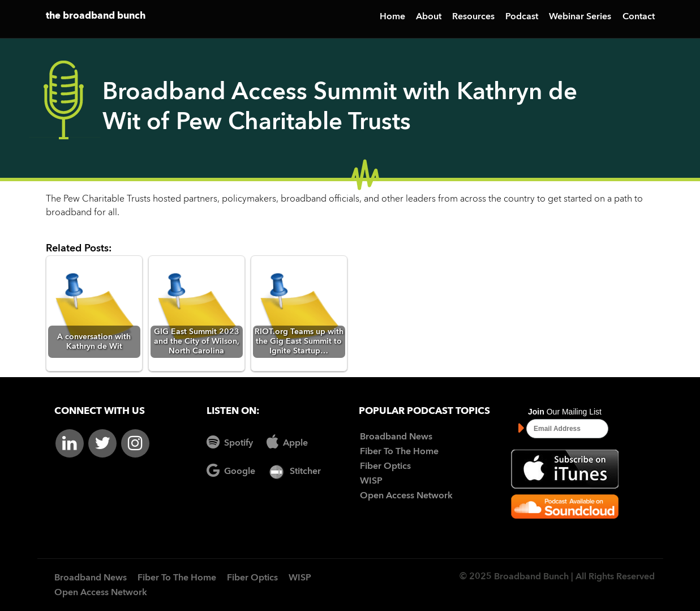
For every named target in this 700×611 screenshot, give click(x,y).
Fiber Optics (385, 467)
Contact (639, 17)
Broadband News (396, 437)
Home (392, 17)
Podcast (522, 17)
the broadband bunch (96, 16)
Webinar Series (580, 17)
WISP (371, 481)
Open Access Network (406, 496)
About (429, 17)
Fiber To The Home (399, 452)
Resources (473, 17)
